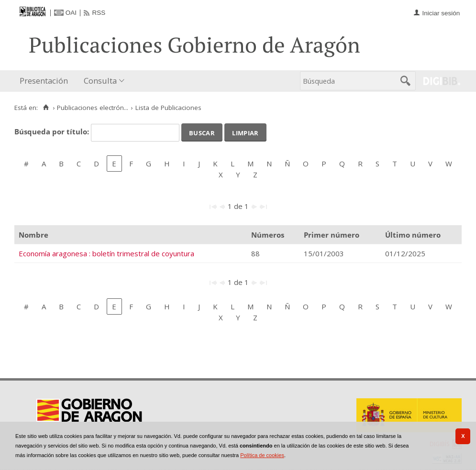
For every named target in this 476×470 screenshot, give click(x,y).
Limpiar (245, 132)
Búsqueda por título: (53, 131)
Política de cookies (262, 455)
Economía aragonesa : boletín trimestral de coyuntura (106, 253)
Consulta (100, 81)
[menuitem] (46, 81)
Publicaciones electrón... (93, 108)
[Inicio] (46, 108)
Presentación (44, 81)
